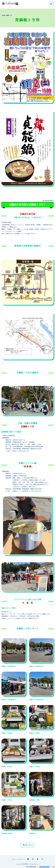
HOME (4, 15)
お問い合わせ (28, 845)
